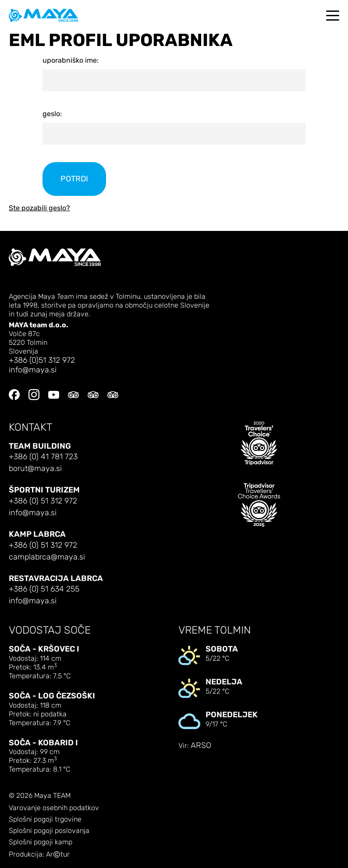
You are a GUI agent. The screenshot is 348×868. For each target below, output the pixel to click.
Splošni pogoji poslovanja (49, 831)
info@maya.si (33, 370)
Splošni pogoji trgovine (45, 819)
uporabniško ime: (71, 60)
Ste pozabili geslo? (39, 208)
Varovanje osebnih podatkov (54, 808)
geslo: (52, 114)
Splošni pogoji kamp (41, 842)
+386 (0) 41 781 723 (43, 457)
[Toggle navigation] (333, 16)
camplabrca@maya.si (47, 557)
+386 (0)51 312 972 (42, 360)
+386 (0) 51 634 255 (44, 589)
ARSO (201, 746)
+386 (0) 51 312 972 (43, 501)
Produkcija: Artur (39, 855)
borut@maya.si (35, 469)
